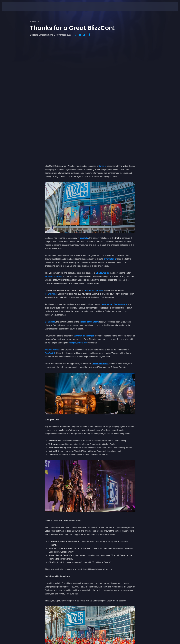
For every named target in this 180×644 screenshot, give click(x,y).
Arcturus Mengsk (52, 232)
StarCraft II (50, 236)
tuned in (103, 48)
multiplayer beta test (78, 225)
